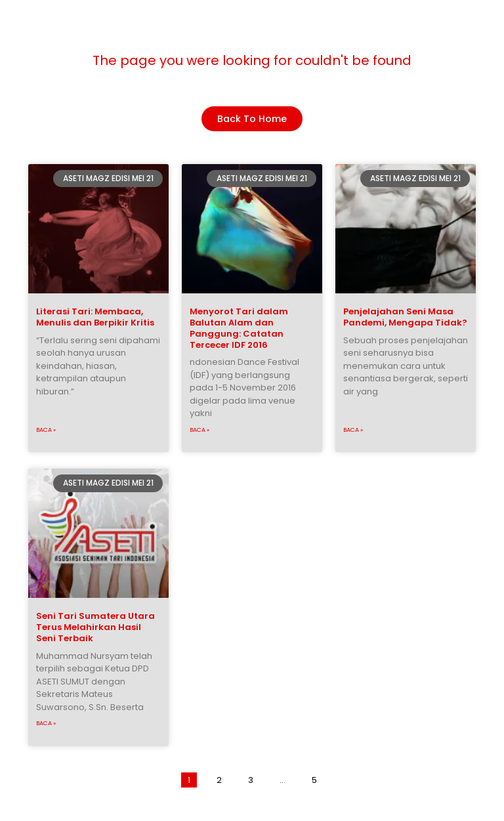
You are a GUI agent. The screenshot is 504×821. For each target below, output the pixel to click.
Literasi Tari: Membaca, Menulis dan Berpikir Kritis (95, 317)
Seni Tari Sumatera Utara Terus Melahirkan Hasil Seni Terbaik (95, 627)
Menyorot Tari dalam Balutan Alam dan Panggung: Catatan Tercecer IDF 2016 (239, 328)
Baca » (46, 430)
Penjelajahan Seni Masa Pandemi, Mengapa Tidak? (405, 317)
